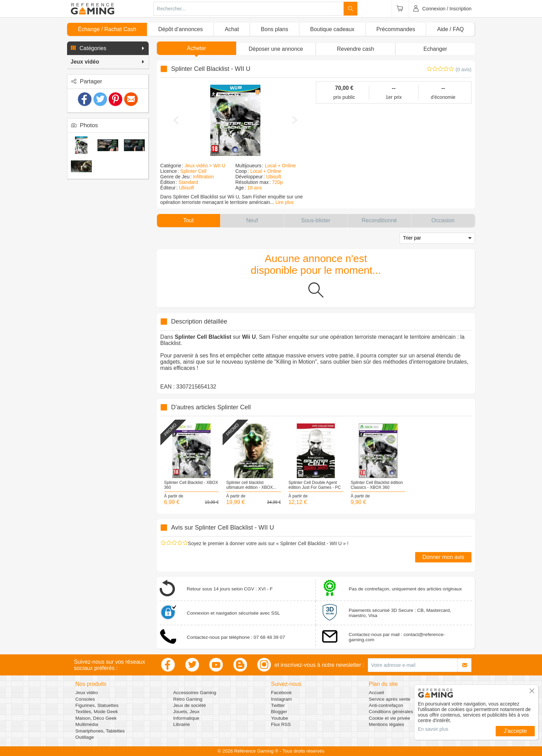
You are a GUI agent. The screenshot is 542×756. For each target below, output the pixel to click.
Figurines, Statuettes (97, 705)
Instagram (281, 699)
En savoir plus (433, 729)
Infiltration (203, 177)
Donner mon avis (443, 557)
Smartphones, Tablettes (100, 731)
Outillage (85, 737)
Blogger (279, 712)
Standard (188, 182)
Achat (232, 29)
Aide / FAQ (450, 29)
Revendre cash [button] (356, 49)
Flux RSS (281, 724)
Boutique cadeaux (332, 29)
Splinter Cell (193, 171)
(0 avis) (464, 69)
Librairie (181, 724)
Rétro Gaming (188, 699)
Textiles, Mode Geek (97, 712)
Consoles (85, 699)
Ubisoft (187, 188)
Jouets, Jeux (186, 712)
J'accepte (515, 731)
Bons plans (275, 29)
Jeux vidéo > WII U (205, 166)
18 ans (254, 188)
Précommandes (396, 29)
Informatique (186, 718)
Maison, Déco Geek (96, 718)
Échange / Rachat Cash (107, 29)
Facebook (281, 693)
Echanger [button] (435, 49)
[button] (108, 48)
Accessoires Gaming (195, 693)
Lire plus (285, 202)
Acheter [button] (197, 48)
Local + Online (280, 166)
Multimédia (87, 724)
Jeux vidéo (87, 693)
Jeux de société (189, 705)
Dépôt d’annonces (181, 29)
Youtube (279, 718)
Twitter (278, 705)
